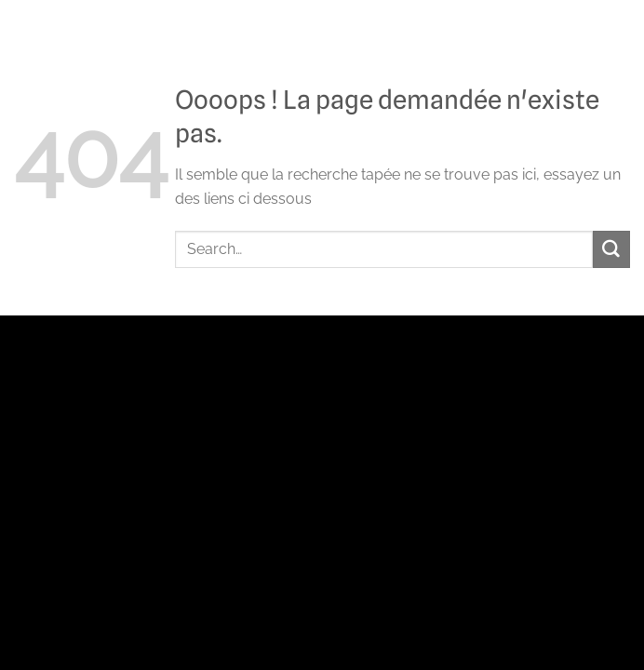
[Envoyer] (611, 249)
